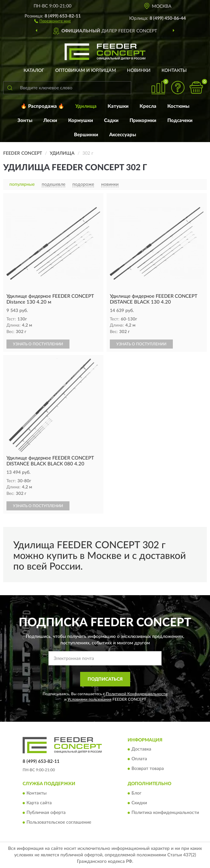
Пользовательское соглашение (59, 822)
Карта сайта (39, 803)
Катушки (118, 106)
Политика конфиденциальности (165, 813)
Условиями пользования (89, 699)
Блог (136, 793)
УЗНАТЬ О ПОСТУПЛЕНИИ (38, 344)
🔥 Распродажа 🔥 (42, 106)
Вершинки (86, 135)
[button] (52, 21)
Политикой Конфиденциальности (137, 694)
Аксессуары (123, 135)
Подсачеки (180, 121)
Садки (111, 121)
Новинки (139, 71)
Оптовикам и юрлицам (86, 71)
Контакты (174, 71)
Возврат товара (148, 769)
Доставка (141, 750)
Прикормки (143, 121)
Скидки (139, 803)
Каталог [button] (34, 71)
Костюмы (178, 106)
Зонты (25, 121)
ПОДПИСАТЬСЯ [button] (105, 679)
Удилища (86, 106)
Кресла (148, 106)
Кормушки (81, 121)
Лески (50, 121)
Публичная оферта (46, 813)
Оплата (139, 759)
